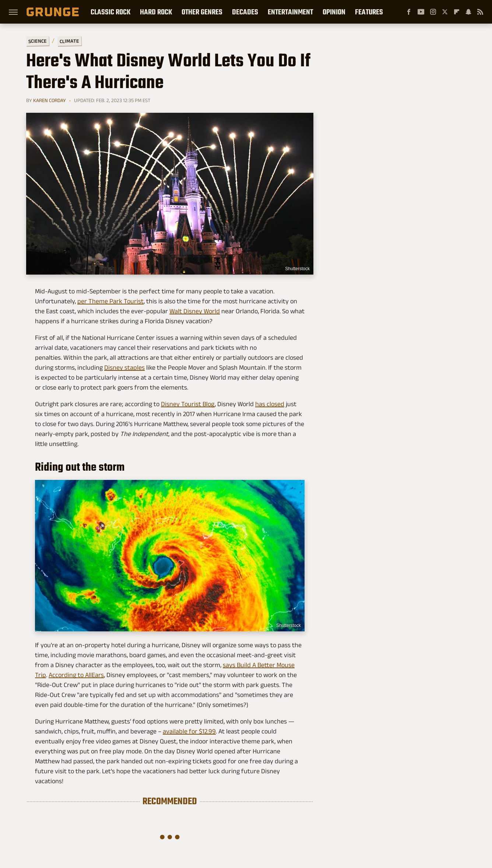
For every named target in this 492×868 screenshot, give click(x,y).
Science (38, 41)
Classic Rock (110, 12)
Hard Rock (156, 12)
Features (369, 12)
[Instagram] (433, 12)
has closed (270, 404)
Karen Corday (50, 100)
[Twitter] (445, 12)
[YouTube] (421, 12)
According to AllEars (76, 675)
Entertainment (290, 12)
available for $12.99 (189, 731)
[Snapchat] (468, 12)
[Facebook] (409, 12)
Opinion (334, 12)
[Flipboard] (457, 12)
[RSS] (480, 12)
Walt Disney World (195, 311)
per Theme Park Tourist (110, 301)
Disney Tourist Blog (188, 404)
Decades (245, 12)
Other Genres (202, 12)
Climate (69, 41)
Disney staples (124, 367)
